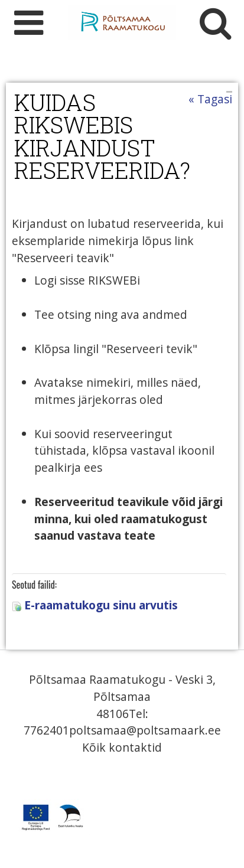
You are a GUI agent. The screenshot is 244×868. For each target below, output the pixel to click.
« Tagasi (210, 99)
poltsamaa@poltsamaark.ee (145, 730)
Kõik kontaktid (122, 747)
